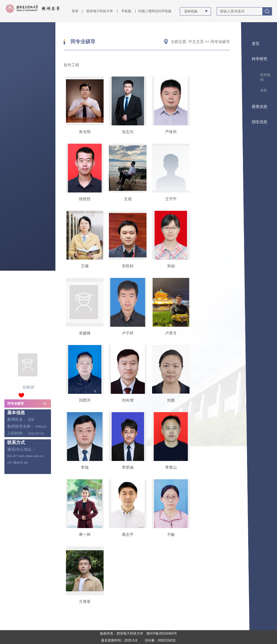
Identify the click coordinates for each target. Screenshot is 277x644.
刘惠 (171, 400)
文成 (128, 199)
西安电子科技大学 (100, 11)
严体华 (171, 132)
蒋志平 (128, 534)
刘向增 (128, 400)
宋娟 (171, 266)
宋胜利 (128, 266)
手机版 (126, 11)
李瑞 (85, 467)
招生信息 (260, 122)
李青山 (171, 467)
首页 (256, 44)
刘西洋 (85, 400)
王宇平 (171, 199)
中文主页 (196, 42)
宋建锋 (85, 333)
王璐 (85, 266)
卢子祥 (128, 333)
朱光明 (85, 132)
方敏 (171, 534)
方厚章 (85, 602)
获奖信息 (260, 107)
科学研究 (260, 59)
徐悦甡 (85, 199)
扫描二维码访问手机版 (155, 11)
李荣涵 (128, 467)
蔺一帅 (85, 534)
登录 (75, 11)
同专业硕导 (16, 404)
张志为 (128, 132)
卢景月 (171, 333)
